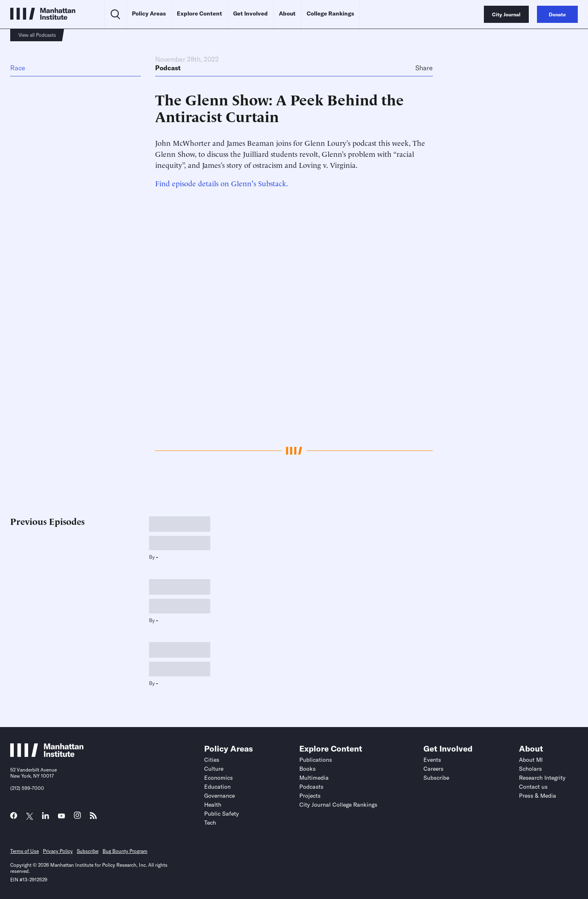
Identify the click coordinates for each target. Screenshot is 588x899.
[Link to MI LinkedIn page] (46, 818)
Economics (218, 778)
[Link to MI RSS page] (93, 818)
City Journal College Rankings (338, 805)
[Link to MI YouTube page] (61, 816)
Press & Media (538, 796)
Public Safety (222, 814)
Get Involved (251, 13)
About (287, 13)
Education (217, 787)
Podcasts (311, 787)
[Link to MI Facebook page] (14, 818)
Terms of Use (24, 851)
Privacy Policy (58, 851)
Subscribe (436, 778)
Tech (210, 823)
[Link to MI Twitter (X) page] (30, 816)
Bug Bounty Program (125, 851)
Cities (212, 760)
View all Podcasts (37, 35)
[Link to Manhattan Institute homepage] (47, 755)
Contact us (533, 787)
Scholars (530, 769)
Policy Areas (149, 13)
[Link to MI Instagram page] (77, 818)
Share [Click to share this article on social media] (424, 68)
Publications (316, 760)
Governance (219, 796)
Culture (214, 769)
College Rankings (330, 13)
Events (432, 760)
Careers (433, 769)
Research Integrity (542, 778)
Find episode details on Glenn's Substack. (222, 183)
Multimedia (314, 778)
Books (307, 769)
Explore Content (199, 13)
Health (213, 805)
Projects (310, 796)
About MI (531, 760)
